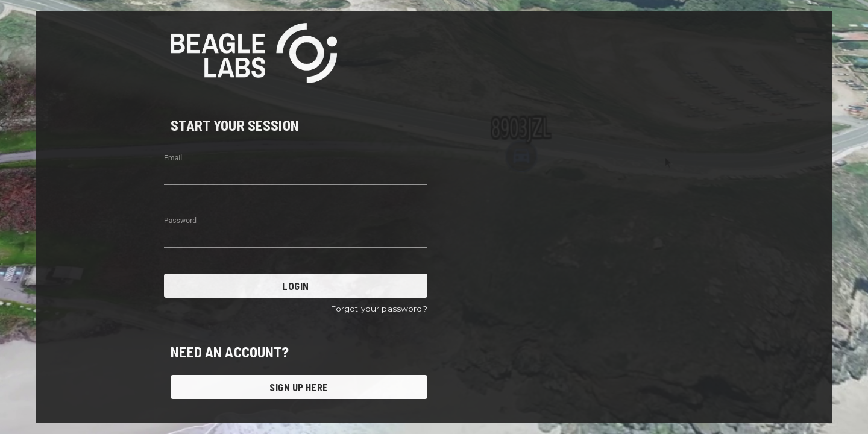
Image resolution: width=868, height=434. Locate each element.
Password (180, 221)
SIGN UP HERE (299, 387)
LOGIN (296, 286)
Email (173, 158)
